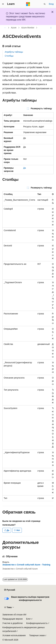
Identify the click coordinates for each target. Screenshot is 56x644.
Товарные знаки (37, 635)
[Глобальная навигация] (3, 4)
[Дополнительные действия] (51, 28)
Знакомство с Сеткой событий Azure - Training (26, 565)
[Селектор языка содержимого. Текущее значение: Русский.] (10, 590)
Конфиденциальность (37, 623)
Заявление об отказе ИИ (14, 615)
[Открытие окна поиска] (45, 4)
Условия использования (14, 635)
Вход (51, 4)
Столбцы (9, 56)
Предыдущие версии (12, 619)
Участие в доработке (13, 623)
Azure (14, 28)
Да (24, 168)
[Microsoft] (28, 4)
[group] (28, 346)
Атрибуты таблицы (14, 52)
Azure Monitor (28, 28)
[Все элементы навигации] (5, 28)
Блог (28, 619)
